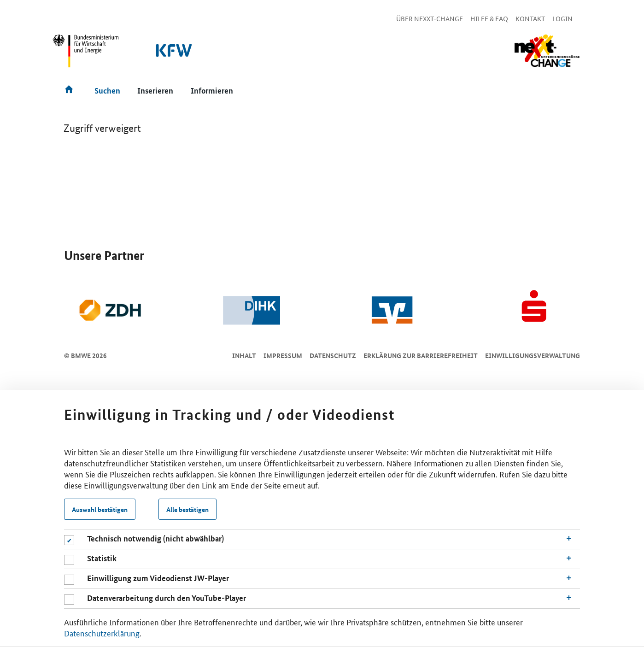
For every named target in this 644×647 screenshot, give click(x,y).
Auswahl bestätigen (100, 509)
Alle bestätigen (187, 509)
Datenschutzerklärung (102, 633)
